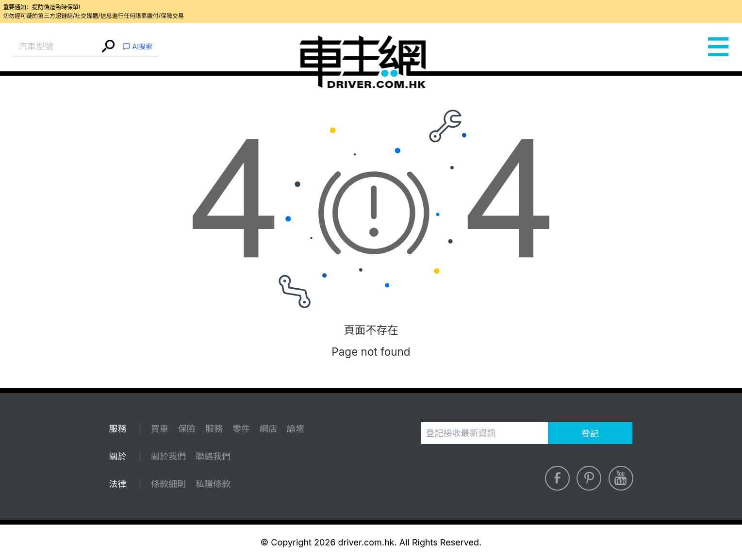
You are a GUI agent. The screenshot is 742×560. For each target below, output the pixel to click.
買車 (160, 429)
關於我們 (168, 456)
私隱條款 (213, 484)
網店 (268, 429)
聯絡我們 (213, 456)
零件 (241, 429)
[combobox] (57, 47)
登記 (590, 434)
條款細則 (168, 484)
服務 (214, 429)
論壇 (296, 429)
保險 (187, 429)
